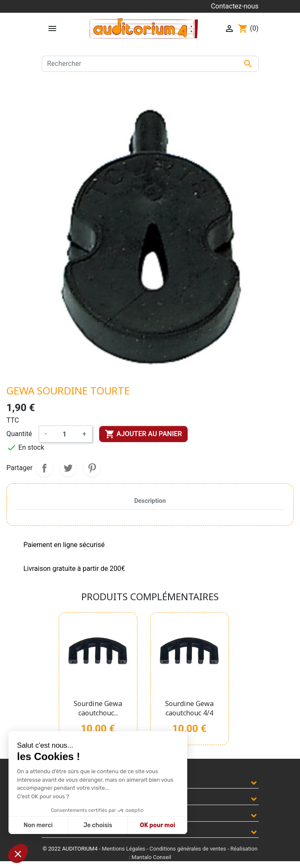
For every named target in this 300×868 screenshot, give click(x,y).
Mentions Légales (123, 849)
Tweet (68, 468)
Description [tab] (150, 501)
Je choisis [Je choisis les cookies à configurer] (98, 825)
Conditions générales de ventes (188, 849)
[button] (18, 854)
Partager (44, 468)
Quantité (19, 434)
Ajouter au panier (143, 434)
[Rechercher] (150, 64)
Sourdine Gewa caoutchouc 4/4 (189, 708)
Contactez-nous (235, 6)
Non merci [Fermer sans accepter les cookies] (38, 825)
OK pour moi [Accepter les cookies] (158, 825)
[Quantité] (65, 434)
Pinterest (92, 468)
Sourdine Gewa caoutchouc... (98, 708)
